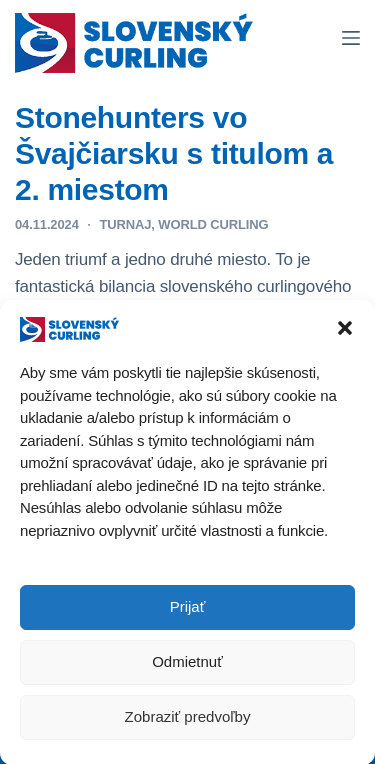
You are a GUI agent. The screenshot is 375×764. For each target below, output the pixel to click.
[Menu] (351, 38)
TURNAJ (125, 224)
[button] (345, 331)
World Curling (213, 224)
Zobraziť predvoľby (188, 718)
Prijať (188, 608)
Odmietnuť (187, 663)
